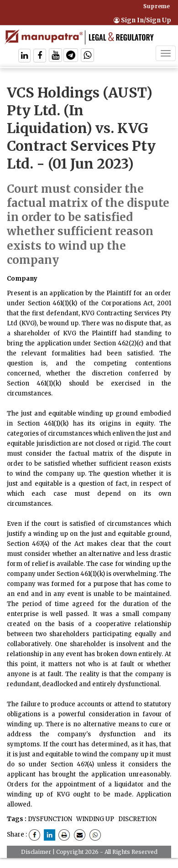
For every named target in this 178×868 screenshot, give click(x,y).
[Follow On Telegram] (71, 56)
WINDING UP (94, 819)
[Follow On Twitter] (55, 56)
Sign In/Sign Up (142, 20)
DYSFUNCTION (50, 819)
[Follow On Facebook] (40, 56)
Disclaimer (36, 852)
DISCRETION (137, 819)
